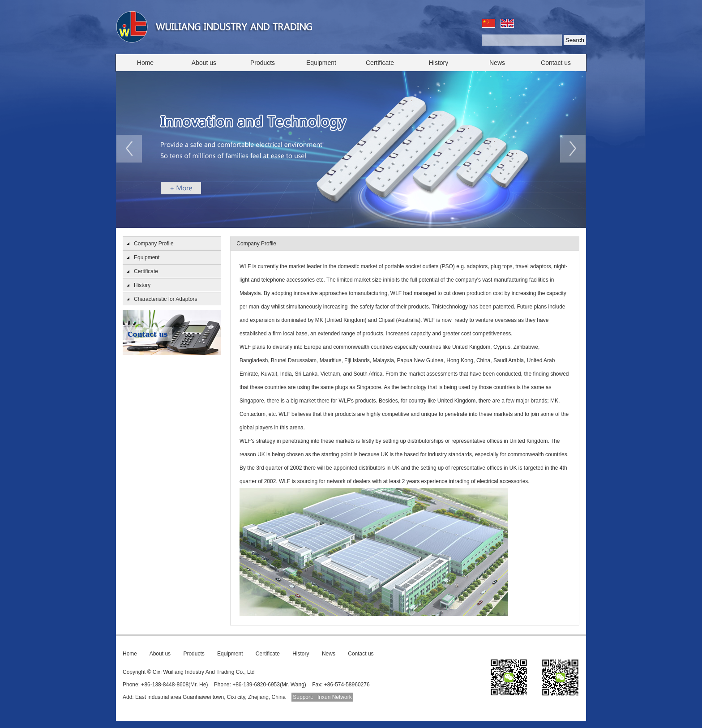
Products (263, 63)
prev (129, 149)
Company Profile (154, 244)
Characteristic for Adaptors (165, 299)
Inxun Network (335, 697)
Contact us (556, 63)
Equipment (321, 63)
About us (204, 63)
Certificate (380, 63)
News (497, 63)
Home (145, 63)
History (439, 63)
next (573, 149)
